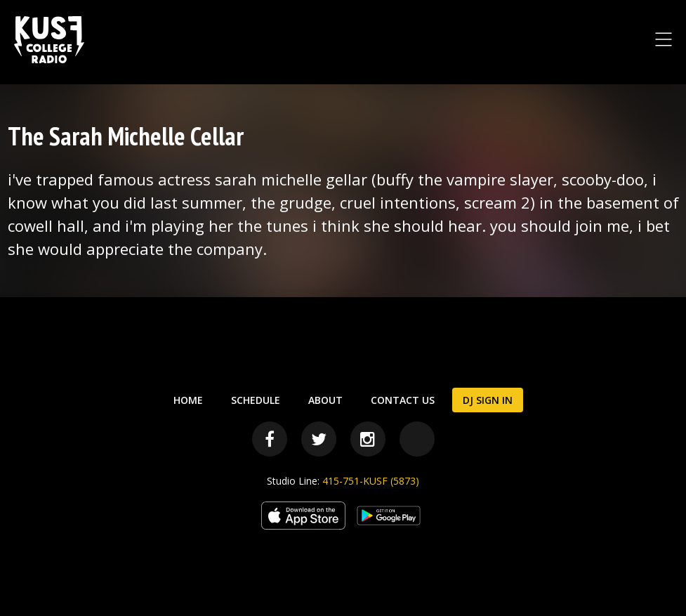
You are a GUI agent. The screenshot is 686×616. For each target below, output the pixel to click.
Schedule (256, 400)
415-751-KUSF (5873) (371, 481)
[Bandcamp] (417, 439)
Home (188, 400)
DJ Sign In (488, 400)
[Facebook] (270, 439)
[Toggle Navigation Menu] (664, 39)
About (325, 400)
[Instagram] (368, 439)
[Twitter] (319, 439)
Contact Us (403, 400)
